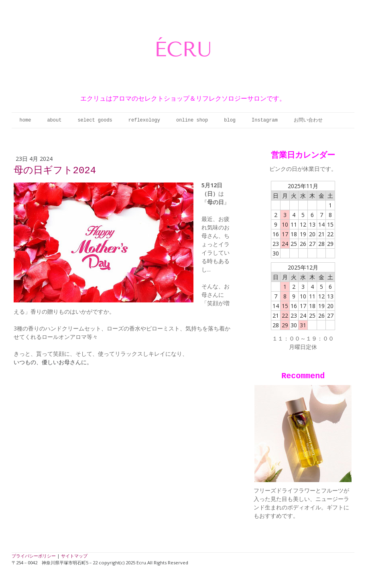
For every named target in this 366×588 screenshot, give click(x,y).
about (54, 120)
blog (230, 120)
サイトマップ (74, 556)
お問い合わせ (308, 120)
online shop (192, 120)
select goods (95, 120)
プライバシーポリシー (34, 556)
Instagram (265, 120)
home (25, 120)
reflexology (144, 120)
